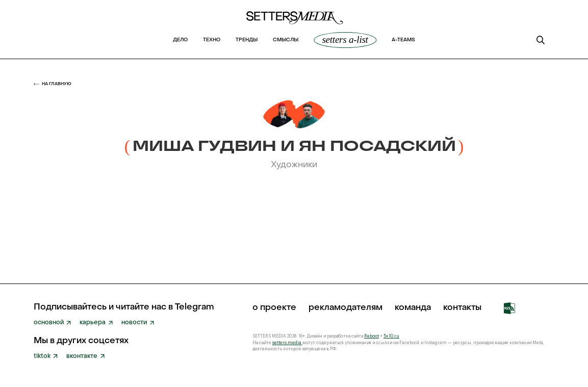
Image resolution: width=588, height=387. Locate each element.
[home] (294, 21)
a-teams (403, 40)
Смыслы (286, 40)
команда (413, 308)
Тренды (247, 40)
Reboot (372, 336)
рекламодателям (346, 308)
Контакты (462, 308)
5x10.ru (391, 336)
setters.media (287, 343)
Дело (180, 40)
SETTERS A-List (345, 40)
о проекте (274, 308)
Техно (212, 40)
